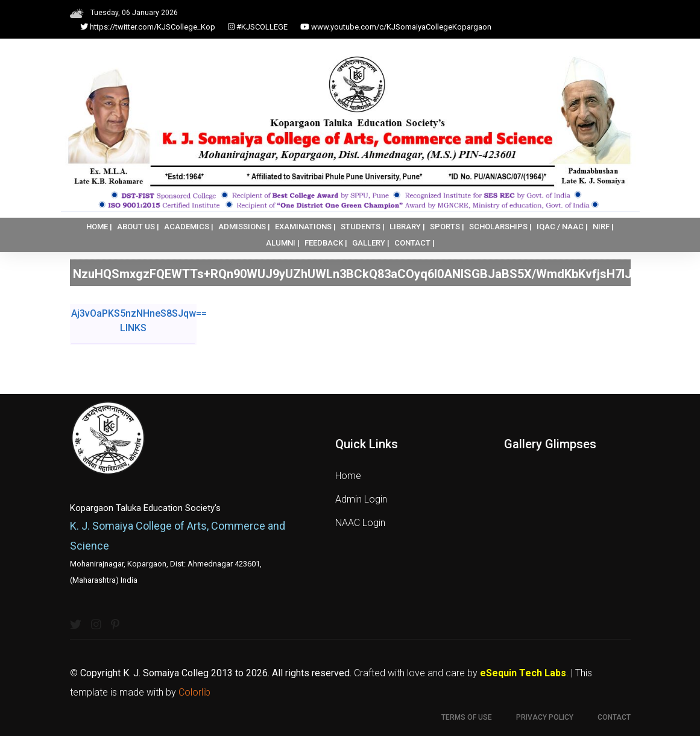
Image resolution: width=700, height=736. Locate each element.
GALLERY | (371, 243)
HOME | (99, 227)
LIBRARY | (407, 227)
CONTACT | (415, 243)
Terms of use (467, 717)
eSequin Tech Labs (523, 673)
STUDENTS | (363, 227)
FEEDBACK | (326, 243)
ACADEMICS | (189, 227)
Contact (614, 717)
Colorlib (194, 692)
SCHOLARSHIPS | (500, 227)
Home (348, 476)
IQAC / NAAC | (562, 227)
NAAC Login (360, 523)
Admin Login (361, 499)
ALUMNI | (283, 243)
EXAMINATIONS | (305, 227)
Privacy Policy (545, 717)
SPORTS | (447, 227)
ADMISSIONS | (244, 227)
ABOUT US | (138, 227)
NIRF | (603, 227)
